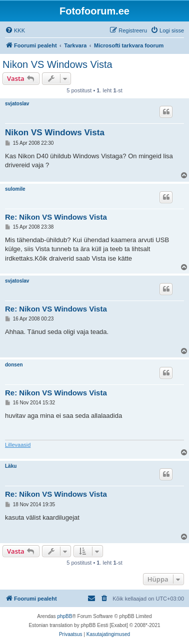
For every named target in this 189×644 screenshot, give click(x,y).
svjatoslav (17, 104)
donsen (14, 365)
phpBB (64, 616)
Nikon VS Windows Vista (57, 64)
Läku (11, 466)
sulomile (15, 189)
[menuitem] (15, 30)
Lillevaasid (18, 445)
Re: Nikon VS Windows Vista (56, 217)
